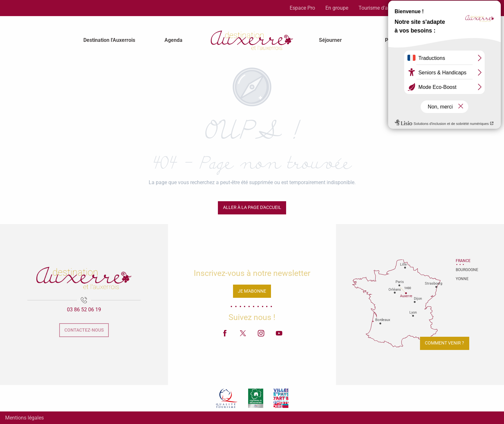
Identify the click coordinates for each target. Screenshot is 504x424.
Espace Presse (429, 8)
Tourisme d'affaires (381, 8)
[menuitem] (109, 40)
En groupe (337, 8)
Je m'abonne (252, 291)
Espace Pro (302, 8)
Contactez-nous (84, 330)
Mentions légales (24, 418)
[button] (481, 8)
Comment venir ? (444, 343)
